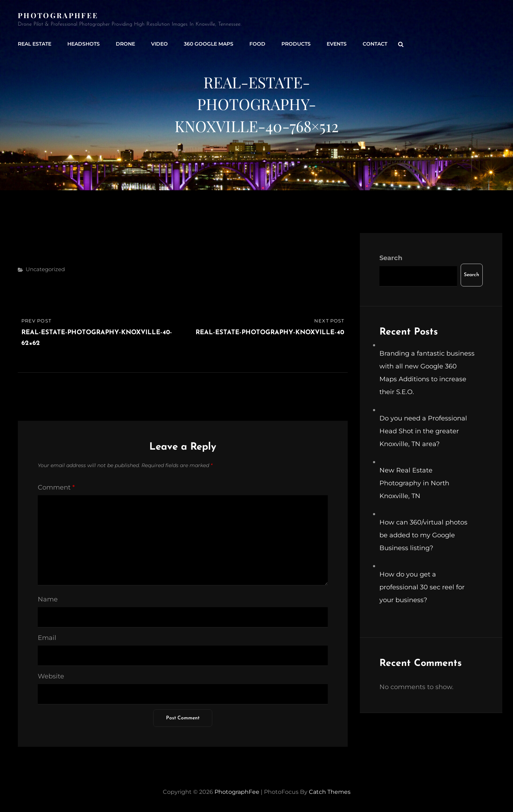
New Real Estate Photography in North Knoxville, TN (414, 483)
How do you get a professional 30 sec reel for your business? (422, 587)
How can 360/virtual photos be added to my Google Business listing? (423, 535)
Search (391, 258)
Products (296, 44)
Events (337, 44)
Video (159, 44)
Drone (125, 44)
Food (257, 44)
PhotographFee (58, 15)
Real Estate (35, 44)
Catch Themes (330, 792)
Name (48, 599)
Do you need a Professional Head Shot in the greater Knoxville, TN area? (423, 431)
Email (47, 638)
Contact (375, 44)
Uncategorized (45, 269)
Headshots (84, 44)
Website (51, 676)
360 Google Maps (209, 44)
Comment (56, 487)
